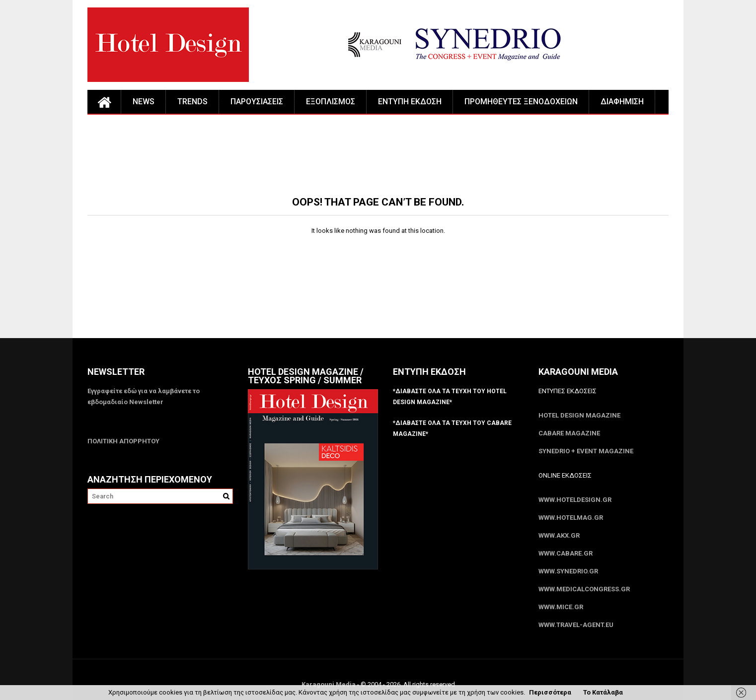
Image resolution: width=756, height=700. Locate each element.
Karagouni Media (329, 684)
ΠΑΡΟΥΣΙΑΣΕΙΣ (257, 102)
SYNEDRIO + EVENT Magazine (586, 451)
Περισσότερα (550, 692)
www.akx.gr (559, 535)
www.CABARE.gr (566, 553)
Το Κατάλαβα (603, 692)
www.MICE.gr (561, 607)
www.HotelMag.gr (571, 518)
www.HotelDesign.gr (575, 500)
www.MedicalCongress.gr (584, 589)
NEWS (144, 102)
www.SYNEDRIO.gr (568, 571)
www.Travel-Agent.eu (576, 625)
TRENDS (192, 102)
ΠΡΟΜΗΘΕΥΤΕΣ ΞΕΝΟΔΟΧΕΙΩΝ (521, 102)
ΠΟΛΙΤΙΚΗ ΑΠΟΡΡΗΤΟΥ (123, 441)
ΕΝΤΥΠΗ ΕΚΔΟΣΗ (410, 102)
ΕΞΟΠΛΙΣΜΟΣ (331, 102)
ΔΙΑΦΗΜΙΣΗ (622, 102)
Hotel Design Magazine (579, 415)
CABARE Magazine (569, 433)
